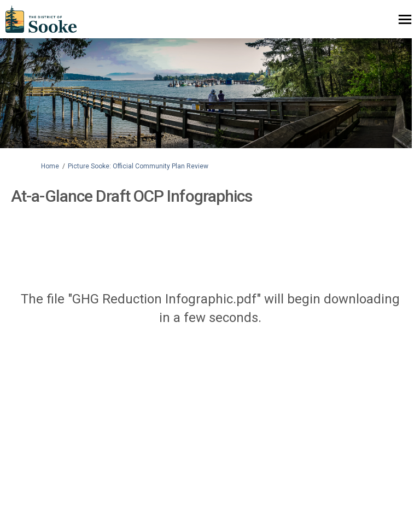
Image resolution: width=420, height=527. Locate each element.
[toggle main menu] (405, 19)
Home (50, 166)
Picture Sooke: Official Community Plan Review (138, 166)
